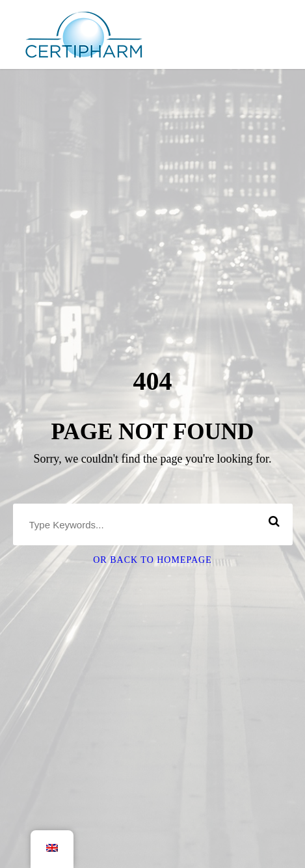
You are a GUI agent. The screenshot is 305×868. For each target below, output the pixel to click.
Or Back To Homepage (152, 560)
